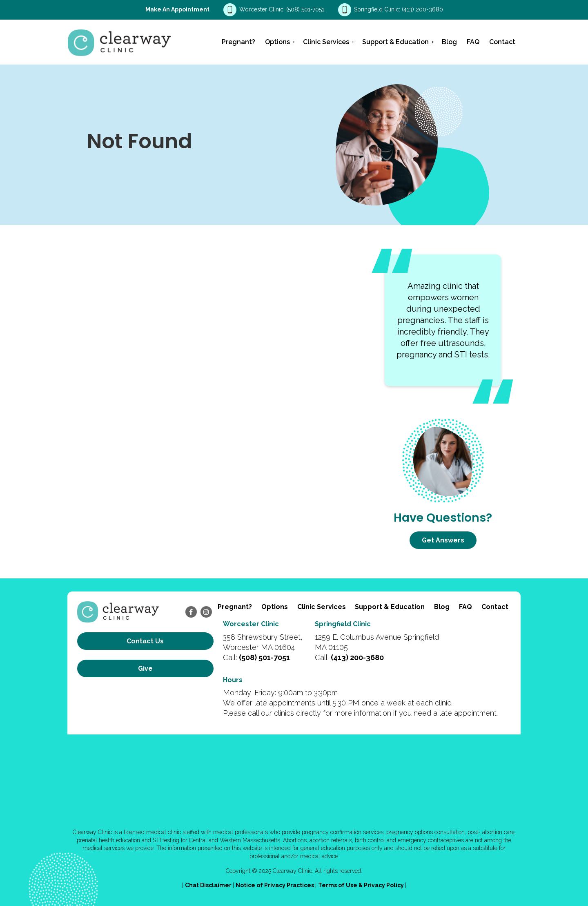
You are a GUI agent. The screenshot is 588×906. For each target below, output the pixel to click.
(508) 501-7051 (306, 9)
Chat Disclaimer (209, 885)
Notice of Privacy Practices (275, 885)
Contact (502, 42)
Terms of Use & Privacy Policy (362, 885)
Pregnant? (238, 42)
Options (277, 42)
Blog (449, 42)
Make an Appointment (177, 9)
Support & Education (395, 42)
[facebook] (191, 612)
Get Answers (443, 540)
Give (145, 668)
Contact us (145, 641)
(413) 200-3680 (422, 9)
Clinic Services (326, 42)
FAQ (473, 42)
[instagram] (206, 612)
